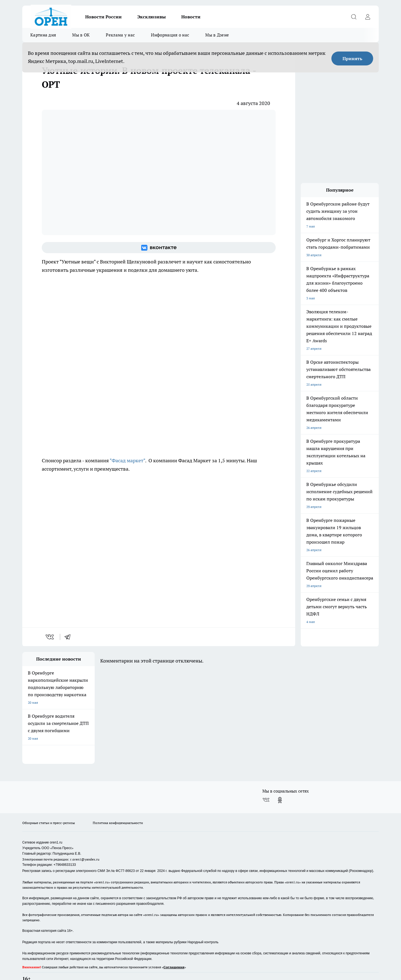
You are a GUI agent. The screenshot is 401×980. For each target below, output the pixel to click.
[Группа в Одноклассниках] (280, 786)
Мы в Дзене (217, 35)
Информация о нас (170, 35)
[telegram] (69, 637)
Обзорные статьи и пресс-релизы (49, 808)
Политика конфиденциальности (118, 808)
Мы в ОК (81, 35)
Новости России (103, 17)
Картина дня (43, 35)
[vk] (50, 637)
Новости (191, 17)
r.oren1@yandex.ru (85, 845)
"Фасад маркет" (127, 460)
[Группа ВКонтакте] (159, 248)
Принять (352, 58)
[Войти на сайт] (368, 17)
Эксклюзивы (151, 17)
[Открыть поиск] (354, 17)
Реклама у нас (120, 35)
